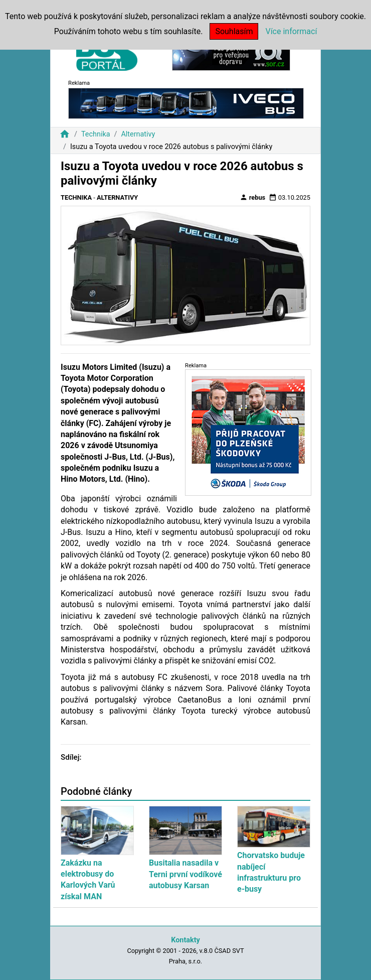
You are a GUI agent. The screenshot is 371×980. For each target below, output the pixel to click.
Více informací (291, 31)
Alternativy (138, 134)
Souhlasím (234, 31)
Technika (96, 134)
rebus (253, 197)
